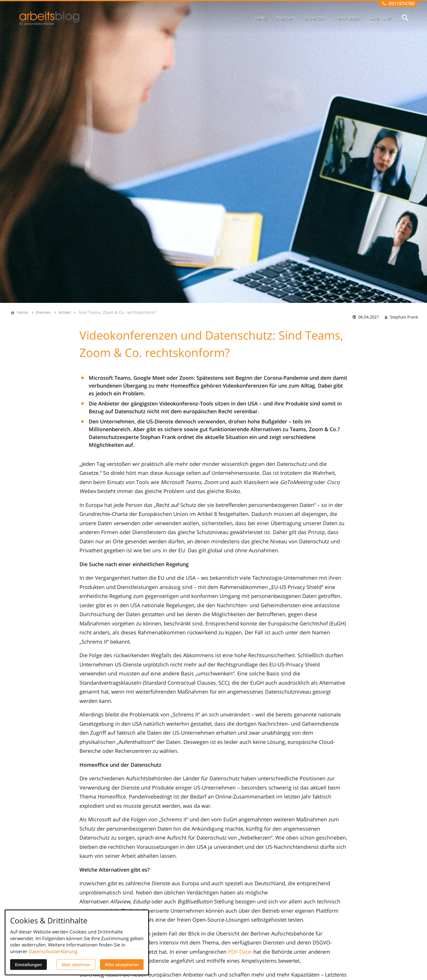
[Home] (23, 312)
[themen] (43, 312)
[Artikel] (65, 312)
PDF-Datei (240, 952)
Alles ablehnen (76, 965)
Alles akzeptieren (122, 965)
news (261, 18)
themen (286, 18)
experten (315, 18)
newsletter (348, 18)
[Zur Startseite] (49, 18)
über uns (381, 18)
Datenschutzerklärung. (53, 951)
